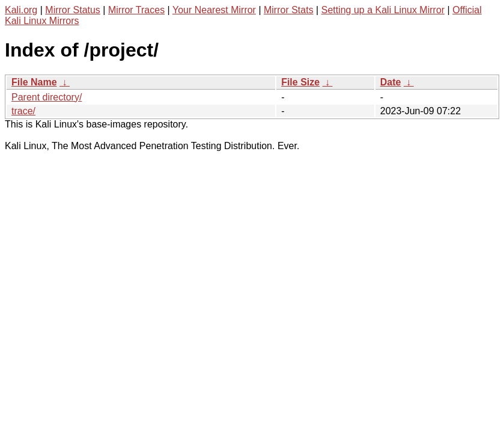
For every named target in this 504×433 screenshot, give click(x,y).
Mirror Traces (136, 10)
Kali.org (21, 10)
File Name (34, 82)
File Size (300, 82)
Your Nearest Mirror (214, 10)
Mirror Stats (289, 10)
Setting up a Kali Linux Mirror (383, 10)
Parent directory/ (47, 97)
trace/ (23, 111)
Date (391, 82)
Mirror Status (73, 10)
